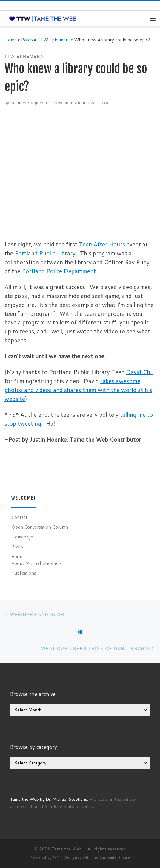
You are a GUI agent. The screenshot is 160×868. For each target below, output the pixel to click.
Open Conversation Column (40, 527)
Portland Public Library (45, 253)
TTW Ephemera (53, 40)
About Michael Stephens (37, 563)
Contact (19, 517)
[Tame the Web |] (43, 18)
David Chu (140, 372)
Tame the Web (67, 849)
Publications (24, 573)
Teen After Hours (102, 244)
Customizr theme (115, 858)
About (18, 556)
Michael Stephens (29, 103)
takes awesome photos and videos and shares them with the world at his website (78, 390)
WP (56, 858)
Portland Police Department (59, 271)
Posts (27, 40)
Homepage (22, 537)
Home (11, 40)
